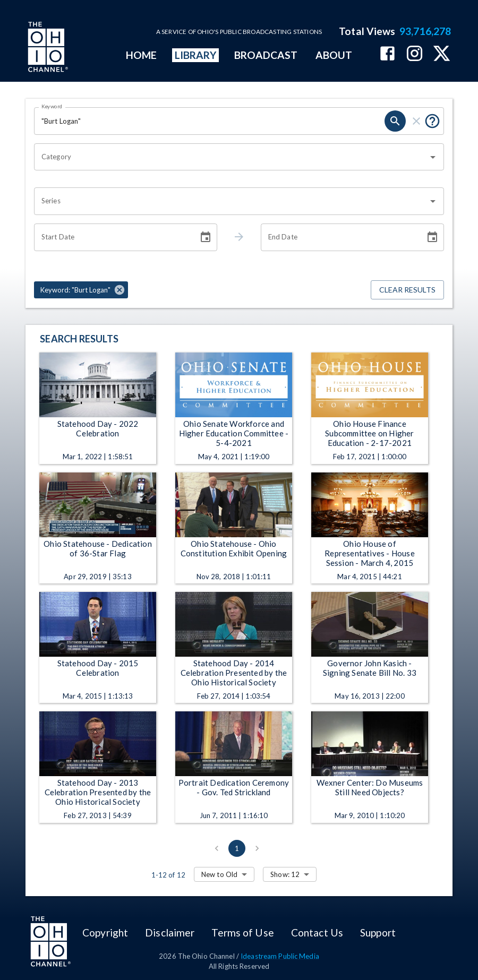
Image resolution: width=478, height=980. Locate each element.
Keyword (52, 106)
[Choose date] (206, 237)
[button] (81, 290)
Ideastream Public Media (280, 956)
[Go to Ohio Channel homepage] (47, 48)
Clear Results (407, 290)
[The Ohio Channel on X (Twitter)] (442, 54)
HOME (141, 55)
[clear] (416, 121)
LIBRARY (196, 55)
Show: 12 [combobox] (285, 874)
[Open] (433, 157)
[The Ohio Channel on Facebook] (387, 54)
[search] (395, 121)
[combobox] (231, 157)
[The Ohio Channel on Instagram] (415, 54)
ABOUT (334, 55)
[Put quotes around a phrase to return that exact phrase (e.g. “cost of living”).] (432, 121)
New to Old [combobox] (219, 874)
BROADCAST (266, 55)
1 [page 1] (237, 848)
